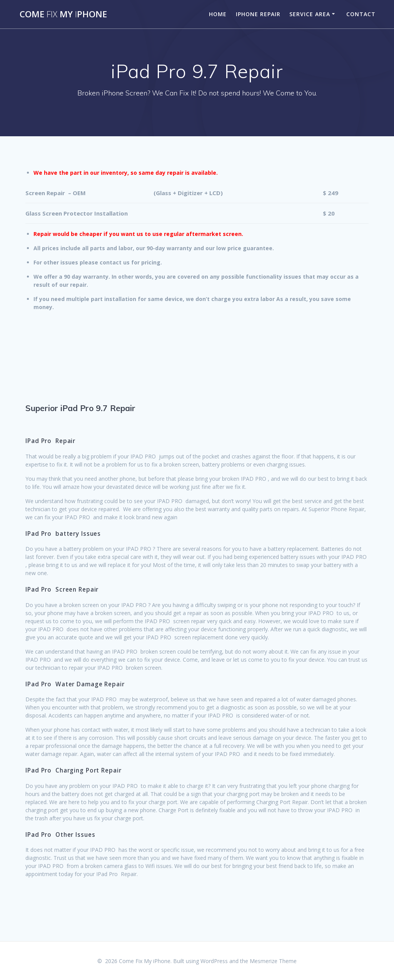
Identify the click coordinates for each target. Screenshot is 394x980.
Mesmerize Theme (273, 961)
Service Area (310, 14)
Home (218, 14)
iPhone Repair (258, 14)
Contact (361, 14)
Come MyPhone (63, 14)
